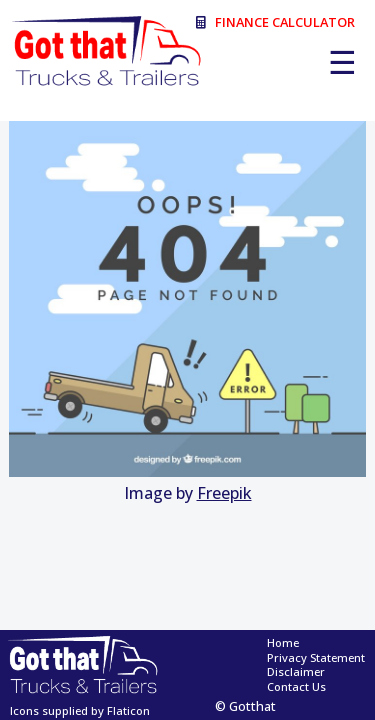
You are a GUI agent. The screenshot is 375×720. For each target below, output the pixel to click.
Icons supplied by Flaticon (80, 710)
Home (283, 643)
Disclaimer (296, 672)
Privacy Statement (316, 658)
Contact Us (296, 687)
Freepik (224, 493)
